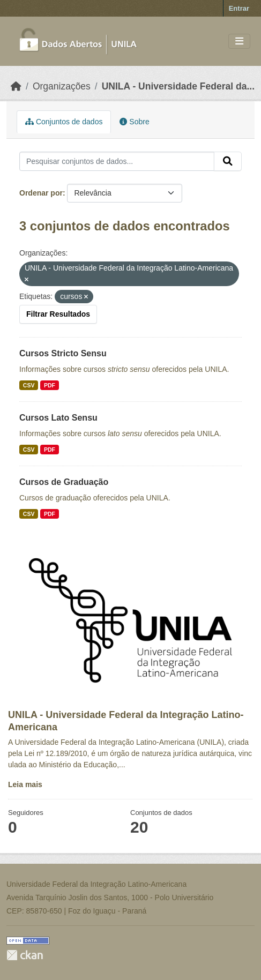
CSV (29, 385)
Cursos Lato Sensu (58, 418)
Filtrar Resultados (58, 314)
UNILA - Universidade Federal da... (178, 86)
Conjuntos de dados (64, 122)
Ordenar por (41, 193)
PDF (50, 385)
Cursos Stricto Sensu (63, 353)
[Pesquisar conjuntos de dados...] (117, 161)
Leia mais (25, 784)
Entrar (239, 8)
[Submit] (228, 161)
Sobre (134, 122)
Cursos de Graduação (64, 482)
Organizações (62, 86)
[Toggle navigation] (239, 42)
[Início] (16, 86)
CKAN (25, 955)
